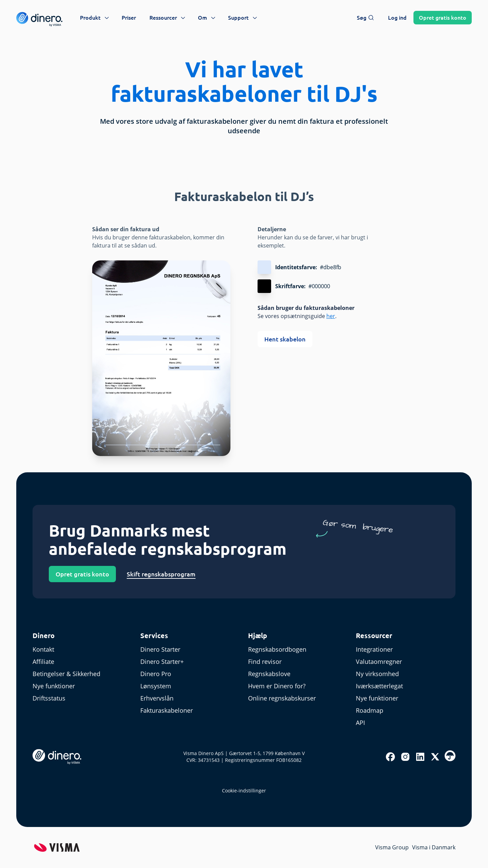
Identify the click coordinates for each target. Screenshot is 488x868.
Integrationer (374, 649)
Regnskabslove (269, 674)
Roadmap (370, 710)
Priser (129, 18)
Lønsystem (156, 686)
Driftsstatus (49, 698)
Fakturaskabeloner (167, 710)
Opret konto (443, 18)
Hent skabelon (285, 339)
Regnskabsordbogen (277, 649)
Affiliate (43, 662)
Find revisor (265, 662)
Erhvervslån (157, 698)
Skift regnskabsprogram (161, 574)
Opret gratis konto (82, 574)
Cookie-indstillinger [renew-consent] (244, 791)
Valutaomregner (379, 662)
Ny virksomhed (377, 674)
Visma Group (392, 847)
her (331, 316)
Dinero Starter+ (162, 662)
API (360, 723)
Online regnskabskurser (282, 698)
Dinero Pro (156, 674)
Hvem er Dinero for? (277, 686)
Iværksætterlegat (379, 686)
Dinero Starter (160, 649)
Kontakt (43, 649)
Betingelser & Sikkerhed (66, 674)
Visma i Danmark (434, 847)
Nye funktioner (54, 686)
